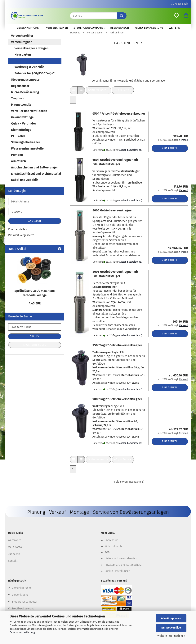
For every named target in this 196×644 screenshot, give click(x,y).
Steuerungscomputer (89, 28)
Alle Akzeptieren (171, 618)
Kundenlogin (180, 4)
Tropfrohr (18, 103)
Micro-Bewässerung (149, 28)
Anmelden (35, 225)
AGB (107, 557)
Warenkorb (15, 545)
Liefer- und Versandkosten (121, 563)
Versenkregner (57, 28)
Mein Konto (15, 551)
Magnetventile (21, 109)
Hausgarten (23, 59)
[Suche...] (122, 16)
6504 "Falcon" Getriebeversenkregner (119, 118)
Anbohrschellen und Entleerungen (35, 172)
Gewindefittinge (22, 122)
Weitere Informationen (171, 636)
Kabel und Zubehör (24, 184)
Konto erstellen (18, 234)
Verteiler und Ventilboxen (29, 115)
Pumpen (17, 159)
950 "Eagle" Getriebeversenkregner (117, 350)
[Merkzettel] (176, 16)
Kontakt (13, 565)
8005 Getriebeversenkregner (113, 215)
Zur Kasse (14, 558)
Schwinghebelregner (26, 147)
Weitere (174, 28)
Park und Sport (25, 65)
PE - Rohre (18, 140)
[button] (186, 16)
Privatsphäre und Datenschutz (123, 569)
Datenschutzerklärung (22, 632)
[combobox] (98, 95)
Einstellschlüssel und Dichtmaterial (36, 178)
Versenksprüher (29, 28)
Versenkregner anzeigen (31, 53)
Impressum (111, 545)
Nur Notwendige (171, 628)
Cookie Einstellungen (117, 575)
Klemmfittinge (21, 134)
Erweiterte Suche (35, 349)
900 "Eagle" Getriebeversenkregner (117, 403)
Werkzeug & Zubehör (29, 71)
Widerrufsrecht (114, 551)
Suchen (35, 341)
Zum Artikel (170, 153)
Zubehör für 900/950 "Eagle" (35, 78)
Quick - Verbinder (24, 128)
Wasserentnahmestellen (28, 153)
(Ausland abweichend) (130, 154)
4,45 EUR (35, 308)
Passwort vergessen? (21, 240)
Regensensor (120, 28)
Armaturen (18, 165)
